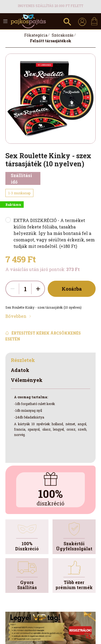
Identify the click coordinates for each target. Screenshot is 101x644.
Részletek (23, 360)
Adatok (20, 370)
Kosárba (72, 289)
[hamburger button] (5, 21)
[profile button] (82, 21)
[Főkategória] (36, 35)
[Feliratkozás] (50, 336)
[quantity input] (25, 289)
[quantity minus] (12, 289)
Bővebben (16, 316)
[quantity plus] (38, 289)
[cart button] (94, 21)
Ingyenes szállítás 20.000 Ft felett (50, 6)
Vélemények (27, 380)
